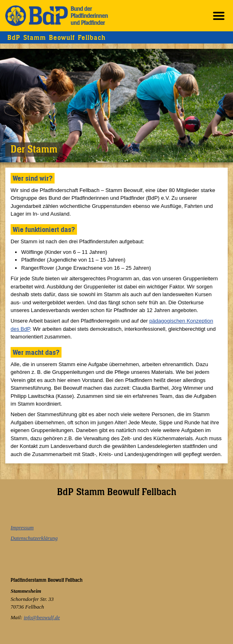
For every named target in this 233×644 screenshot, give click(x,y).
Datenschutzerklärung (34, 538)
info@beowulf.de (42, 617)
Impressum (22, 527)
